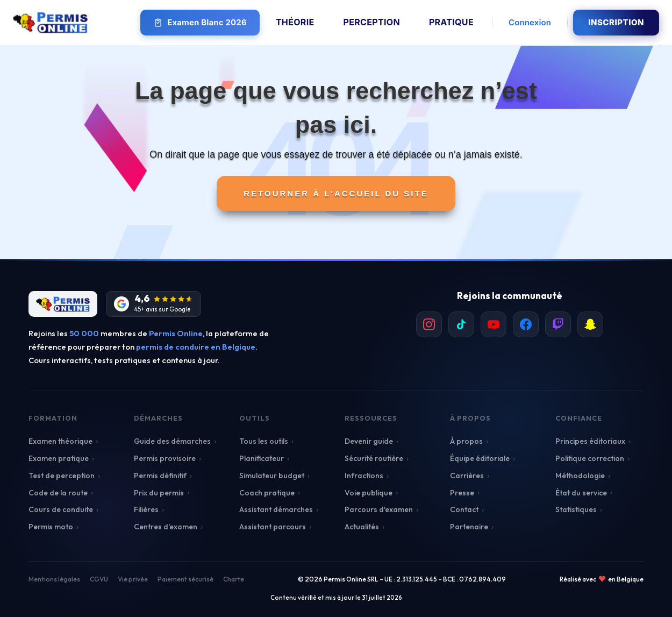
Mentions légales (54, 579)
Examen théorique (60, 441)
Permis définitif (160, 476)
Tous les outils (264, 441)
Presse (462, 493)
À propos (466, 441)
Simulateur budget (272, 476)
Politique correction (590, 458)
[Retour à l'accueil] (63, 304)
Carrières (467, 476)
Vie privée (133, 579)
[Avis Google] (153, 304)
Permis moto (51, 527)
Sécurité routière (374, 458)
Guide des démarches (172, 441)
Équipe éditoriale (480, 458)
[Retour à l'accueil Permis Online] (50, 23)
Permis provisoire (165, 458)
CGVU (99, 579)
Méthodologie (580, 476)
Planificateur (262, 458)
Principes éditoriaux (590, 441)
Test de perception (62, 476)
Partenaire (469, 527)
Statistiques (576, 509)
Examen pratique (59, 458)
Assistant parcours (273, 527)
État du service (581, 493)
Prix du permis (159, 493)
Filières (146, 509)
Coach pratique (267, 493)
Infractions (364, 476)
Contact (464, 509)
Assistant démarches (276, 509)
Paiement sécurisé (185, 579)
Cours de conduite (61, 509)
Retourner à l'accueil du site (336, 193)
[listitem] (429, 324)
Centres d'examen (166, 527)
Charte (234, 579)
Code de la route (58, 493)
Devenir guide (369, 441)
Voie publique (369, 493)
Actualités (362, 527)
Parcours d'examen (379, 509)
